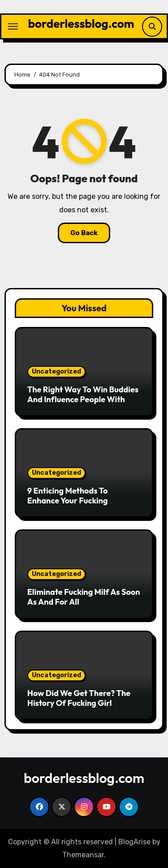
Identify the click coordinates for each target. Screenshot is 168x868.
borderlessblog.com (81, 24)
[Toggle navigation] (13, 26)
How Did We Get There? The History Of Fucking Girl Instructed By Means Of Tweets (79, 708)
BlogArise (134, 842)
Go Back (84, 233)
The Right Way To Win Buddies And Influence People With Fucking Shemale (83, 399)
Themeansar (83, 855)
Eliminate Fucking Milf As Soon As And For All (84, 597)
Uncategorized (56, 372)
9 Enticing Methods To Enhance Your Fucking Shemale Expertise (68, 500)
